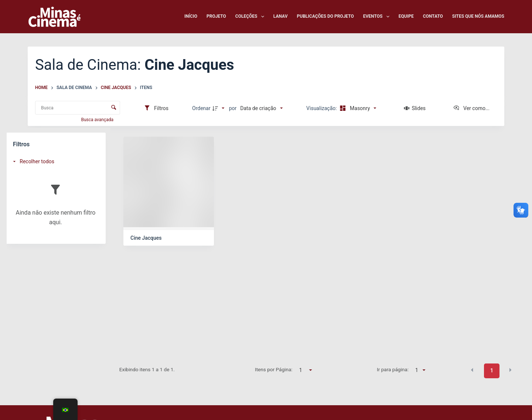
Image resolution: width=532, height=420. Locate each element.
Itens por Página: (274, 369)
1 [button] (492, 371)
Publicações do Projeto (325, 16)
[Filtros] (156, 108)
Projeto (216, 16)
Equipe (406, 16)
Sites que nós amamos (478, 16)
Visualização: (322, 108)
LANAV (281, 16)
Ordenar (201, 108)
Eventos (378, 17)
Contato (433, 16)
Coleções (251, 17)
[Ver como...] (471, 108)
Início (191, 16)
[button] (472, 370)
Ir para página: (393, 369)
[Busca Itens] (78, 108)
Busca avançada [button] (98, 120)
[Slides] (415, 108)
